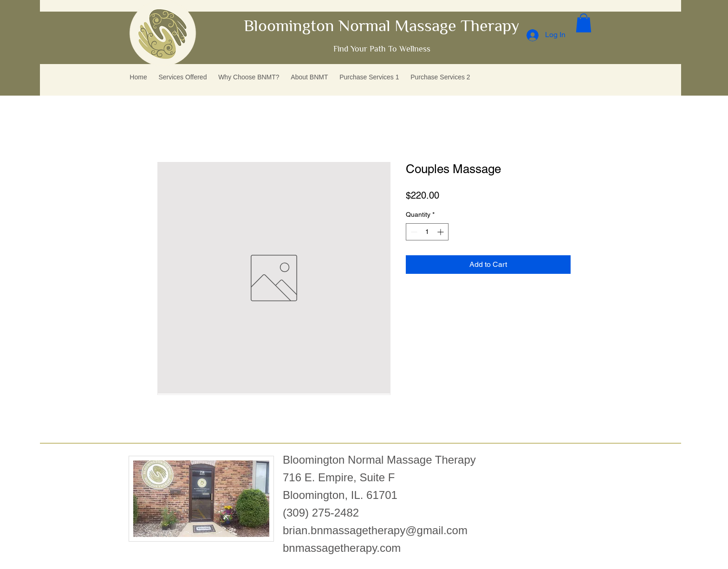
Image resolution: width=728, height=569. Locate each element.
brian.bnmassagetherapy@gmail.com (375, 530)
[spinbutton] (427, 232)
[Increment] (441, 232)
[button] (584, 23)
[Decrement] (413, 232)
